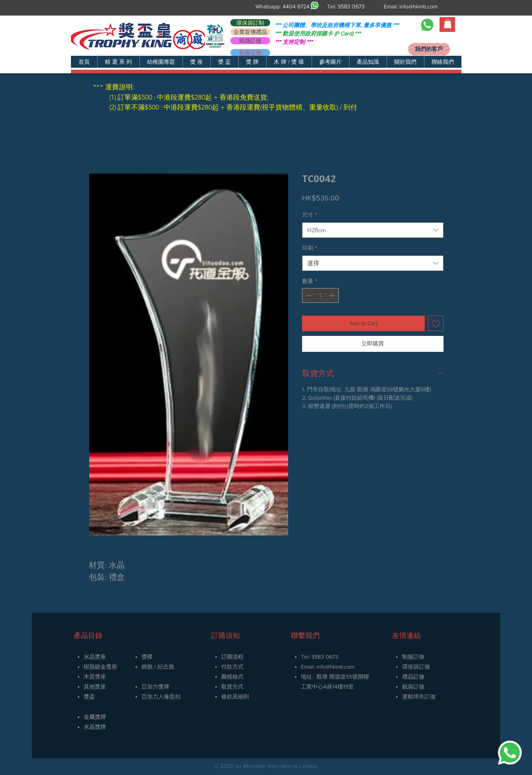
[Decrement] (308, 295)
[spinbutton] (320, 295)
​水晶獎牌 (95, 727)
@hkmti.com (340, 667)
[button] (118, 62)
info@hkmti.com (418, 6)
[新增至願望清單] (436, 323)
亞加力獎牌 (155, 687)
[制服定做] (250, 53)
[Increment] (333, 295)
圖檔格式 (232, 677)
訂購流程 (232, 657)
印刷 (310, 248)
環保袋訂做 (416, 667)
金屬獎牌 (95, 717)
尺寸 (310, 215)
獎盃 (89, 697)
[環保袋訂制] (250, 23)
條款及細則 (235, 697)
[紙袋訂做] (250, 41)
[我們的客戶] (429, 49)
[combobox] (373, 230)
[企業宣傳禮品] (250, 32)
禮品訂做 (413, 677)
